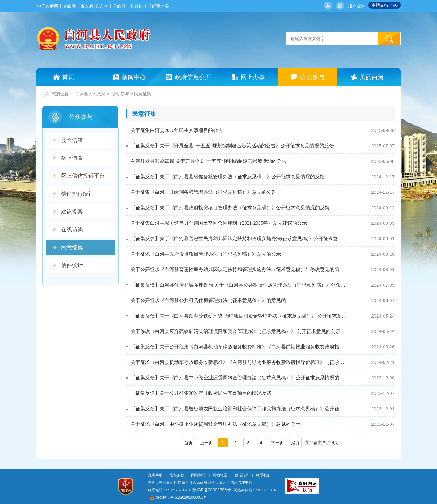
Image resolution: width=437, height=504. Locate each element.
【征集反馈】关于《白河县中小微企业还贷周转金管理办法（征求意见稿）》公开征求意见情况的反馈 (239, 378)
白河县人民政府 (90, 94)
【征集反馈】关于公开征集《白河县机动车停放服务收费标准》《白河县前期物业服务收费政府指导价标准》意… (239, 347)
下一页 (277, 443)
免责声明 (155, 475)
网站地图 (220, 475)
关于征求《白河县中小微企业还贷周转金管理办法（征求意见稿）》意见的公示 (215, 424)
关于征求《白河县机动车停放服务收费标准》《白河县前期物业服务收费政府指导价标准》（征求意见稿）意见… (239, 362)
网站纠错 (198, 475)
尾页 (295, 443)
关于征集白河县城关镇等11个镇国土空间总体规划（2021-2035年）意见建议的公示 (219, 223)
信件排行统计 (77, 194)
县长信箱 (72, 140)
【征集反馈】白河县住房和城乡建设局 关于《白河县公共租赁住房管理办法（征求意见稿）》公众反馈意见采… (239, 285)
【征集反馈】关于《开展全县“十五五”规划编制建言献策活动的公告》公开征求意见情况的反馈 (232, 146)
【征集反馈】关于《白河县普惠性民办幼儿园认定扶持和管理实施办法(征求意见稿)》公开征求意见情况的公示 (239, 239)
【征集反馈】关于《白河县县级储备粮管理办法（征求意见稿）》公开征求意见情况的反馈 (228, 177)
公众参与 (120, 94)
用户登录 (357, 6)
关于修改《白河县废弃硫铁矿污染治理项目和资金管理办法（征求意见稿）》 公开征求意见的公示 (235, 331)
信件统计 (72, 265)
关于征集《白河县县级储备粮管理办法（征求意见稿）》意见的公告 (203, 192)
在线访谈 (72, 230)
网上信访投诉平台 (83, 176)
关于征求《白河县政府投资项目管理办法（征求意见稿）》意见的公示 (206, 254)
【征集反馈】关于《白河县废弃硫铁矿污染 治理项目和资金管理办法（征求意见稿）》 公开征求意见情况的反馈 (239, 316)
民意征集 (72, 247)
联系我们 (263, 475)
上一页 (206, 443)
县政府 (119, 6)
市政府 (87, 6)
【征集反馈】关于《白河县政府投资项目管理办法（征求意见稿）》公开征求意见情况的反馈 (230, 208)
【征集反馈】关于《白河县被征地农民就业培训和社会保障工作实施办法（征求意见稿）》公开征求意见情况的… (239, 409)
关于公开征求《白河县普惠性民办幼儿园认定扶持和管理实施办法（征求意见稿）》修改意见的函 (235, 269)
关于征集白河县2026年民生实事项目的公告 (177, 130)
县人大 (102, 6)
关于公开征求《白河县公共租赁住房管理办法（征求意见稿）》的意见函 (208, 300)
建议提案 (72, 212)
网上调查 (72, 158)
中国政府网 (48, 6)
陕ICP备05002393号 (212, 490)
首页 (188, 443)
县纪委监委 (158, 6)
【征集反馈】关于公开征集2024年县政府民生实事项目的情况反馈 (201, 393)
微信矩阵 (242, 475)
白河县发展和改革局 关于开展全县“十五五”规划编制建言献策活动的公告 (208, 161)
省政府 (69, 6)
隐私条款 (177, 475)
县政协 (137, 6)
